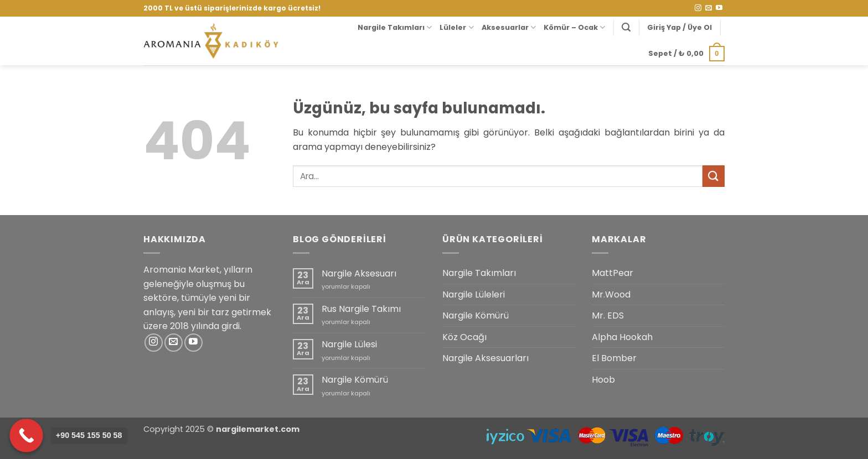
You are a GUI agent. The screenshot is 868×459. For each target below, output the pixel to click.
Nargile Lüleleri (474, 294)
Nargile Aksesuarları (485, 358)
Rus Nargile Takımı (361, 309)
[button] (626, 27)
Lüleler (456, 27)
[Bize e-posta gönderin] (709, 8)
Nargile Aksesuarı (359, 273)
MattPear (613, 273)
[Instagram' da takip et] (698, 8)
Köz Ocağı (464, 337)
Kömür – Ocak (574, 27)
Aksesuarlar (509, 27)
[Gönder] (714, 176)
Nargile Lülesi (349, 344)
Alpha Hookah (622, 337)
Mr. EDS (608, 315)
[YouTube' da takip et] (719, 8)
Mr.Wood (611, 294)
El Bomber (614, 358)
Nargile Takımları (395, 27)
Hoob (603, 380)
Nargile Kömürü (355, 380)
